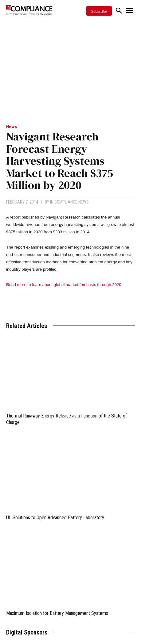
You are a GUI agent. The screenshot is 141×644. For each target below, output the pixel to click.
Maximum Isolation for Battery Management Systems (57, 613)
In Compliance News (69, 202)
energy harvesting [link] (67, 225)
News (12, 127)
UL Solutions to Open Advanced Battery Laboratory (55, 518)
